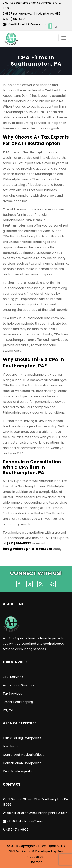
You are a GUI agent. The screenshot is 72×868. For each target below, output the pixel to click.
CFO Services (13, 677)
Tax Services (12, 694)
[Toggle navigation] (64, 38)
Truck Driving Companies (22, 738)
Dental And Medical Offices (24, 755)
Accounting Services (18, 685)
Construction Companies (22, 763)
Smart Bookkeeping (18, 702)
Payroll (8, 710)
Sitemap (36, 862)
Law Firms (10, 746)
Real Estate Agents (17, 771)
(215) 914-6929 (16, 19)
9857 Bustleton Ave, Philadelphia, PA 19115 (33, 14)
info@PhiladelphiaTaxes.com (26, 24)
